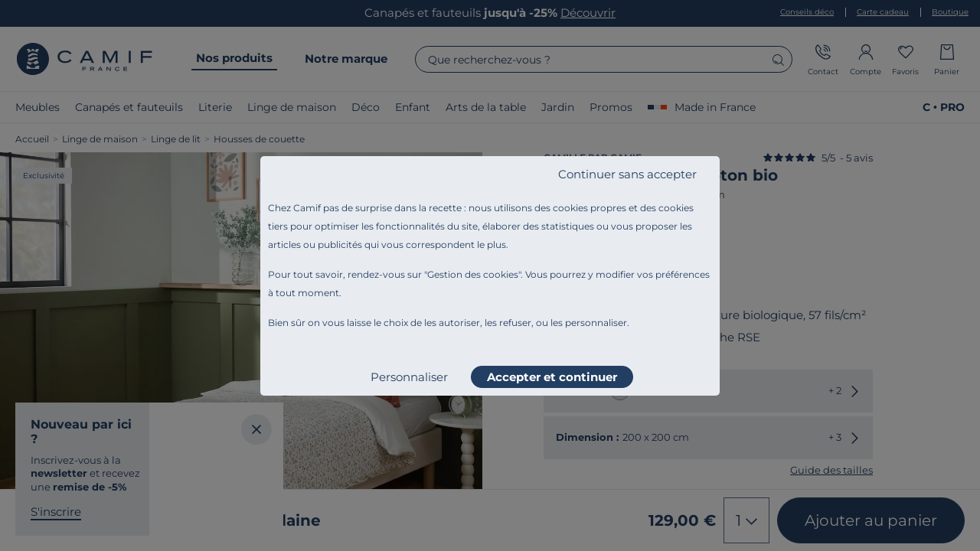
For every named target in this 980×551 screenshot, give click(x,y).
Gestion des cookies (473, 274)
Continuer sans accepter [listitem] (627, 174)
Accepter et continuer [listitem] (552, 377)
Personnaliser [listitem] (409, 377)
